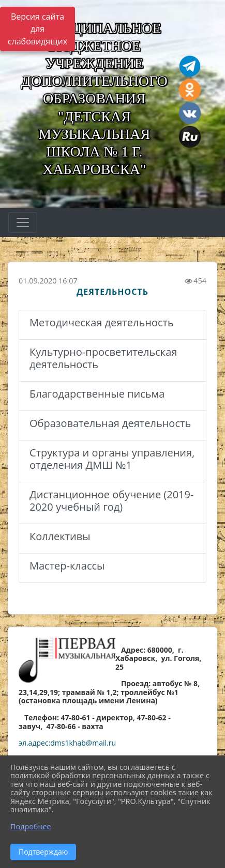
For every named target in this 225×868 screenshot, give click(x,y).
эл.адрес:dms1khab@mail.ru (67, 743)
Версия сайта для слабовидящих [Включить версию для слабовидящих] (37, 29)
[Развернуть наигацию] (23, 223)
